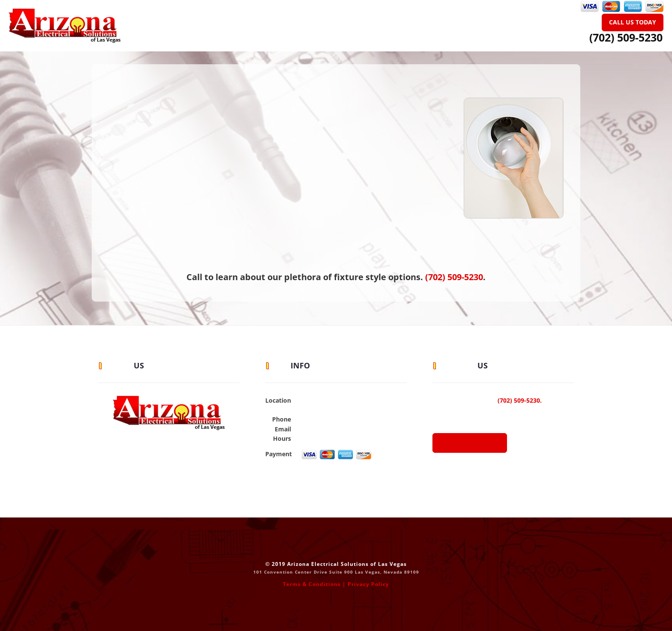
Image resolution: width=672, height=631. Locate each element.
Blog (400, 19)
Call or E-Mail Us (470, 443)
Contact (464, 19)
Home (223, 19)
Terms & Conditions (312, 584)
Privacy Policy (368, 584)
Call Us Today (633, 22)
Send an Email (321, 429)
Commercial (349, 19)
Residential (291, 19)
